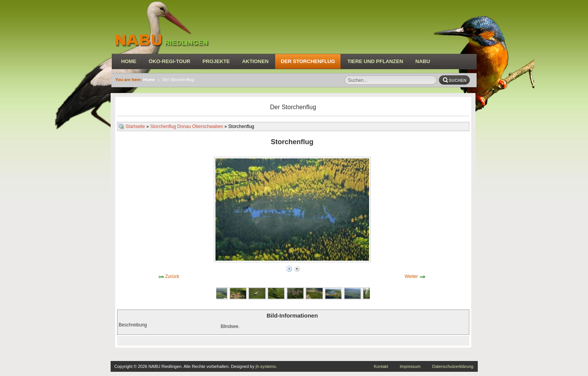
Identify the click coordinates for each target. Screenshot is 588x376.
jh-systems (266, 366)
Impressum (410, 366)
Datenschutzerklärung (453, 366)
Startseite (135, 126)
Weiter (411, 276)
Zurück (172, 276)
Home (149, 80)
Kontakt (381, 366)
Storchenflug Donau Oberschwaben (187, 126)
